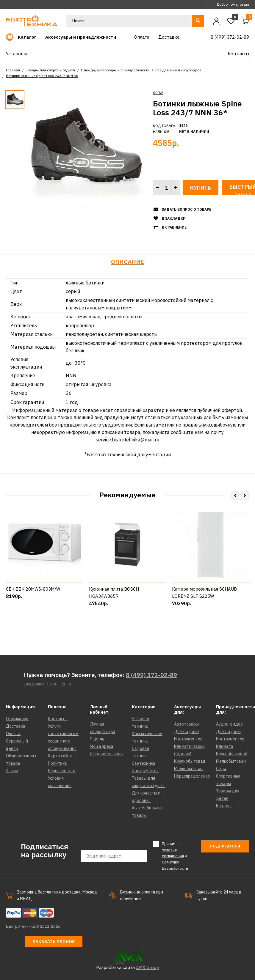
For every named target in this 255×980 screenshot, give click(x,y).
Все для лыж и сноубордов (178, 70)
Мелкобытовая (189, 769)
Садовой (183, 754)
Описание (127, 262)
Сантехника (144, 763)
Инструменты (145, 771)
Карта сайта (60, 756)
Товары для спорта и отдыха (50, 70)
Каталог (224, 806)
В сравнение (174, 227)
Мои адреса (102, 746)
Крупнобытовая (190, 761)
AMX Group (147, 967)
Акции (12, 771)
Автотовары (186, 724)
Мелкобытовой (231, 761)
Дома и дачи (186, 732)
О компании (17, 719)
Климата (225, 746)
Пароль (97, 739)
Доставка (16, 726)
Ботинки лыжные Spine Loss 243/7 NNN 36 (42, 76)
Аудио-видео (229, 724)
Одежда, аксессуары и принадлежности (115, 70)
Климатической (189, 746)
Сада (221, 769)
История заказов (106, 754)
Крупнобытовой (232, 754)
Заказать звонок (54, 942)
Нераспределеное (192, 776)
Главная (13, 70)
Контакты (58, 719)
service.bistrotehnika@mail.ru (127, 440)
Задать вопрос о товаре (187, 209)
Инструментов (188, 739)
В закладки (174, 218)
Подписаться (225, 846)
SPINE (158, 93)
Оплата (13, 734)
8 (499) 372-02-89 (151, 675)
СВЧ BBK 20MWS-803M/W (33, 615)
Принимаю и (175, 856)
